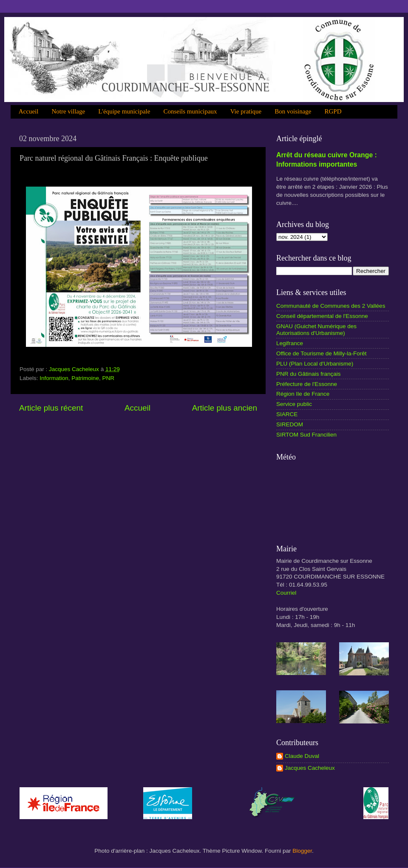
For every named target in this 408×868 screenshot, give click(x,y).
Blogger (302, 851)
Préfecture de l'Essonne (307, 384)
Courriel (286, 593)
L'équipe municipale (124, 111)
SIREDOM (290, 424)
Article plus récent (51, 408)
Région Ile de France (303, 394)
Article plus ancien (225, 408)
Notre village (68, 111)
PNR (108, 378)
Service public (294, 404)
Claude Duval (302, 756)
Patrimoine (85, 378)
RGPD (333, 111)
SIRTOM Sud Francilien (306, 435)
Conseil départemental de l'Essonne (322, 316)
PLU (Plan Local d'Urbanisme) (315, 364)
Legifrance (290, 343)
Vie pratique (246, 111)
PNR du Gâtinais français (309, 374)
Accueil (29, 111)
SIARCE (287, 414)
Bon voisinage (293, 111)
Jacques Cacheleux (310, 768)
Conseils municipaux (190, 111)
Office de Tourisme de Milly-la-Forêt (322, 353)
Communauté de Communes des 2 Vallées (331, 306)
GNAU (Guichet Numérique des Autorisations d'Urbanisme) (316, 330)
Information (54, 378)
